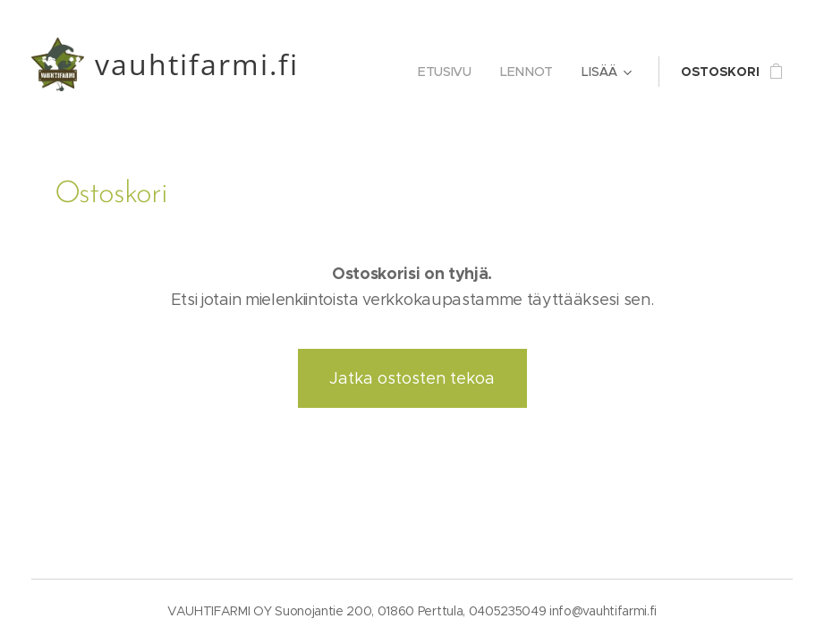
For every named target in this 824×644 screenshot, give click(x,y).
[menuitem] (450, 72)
